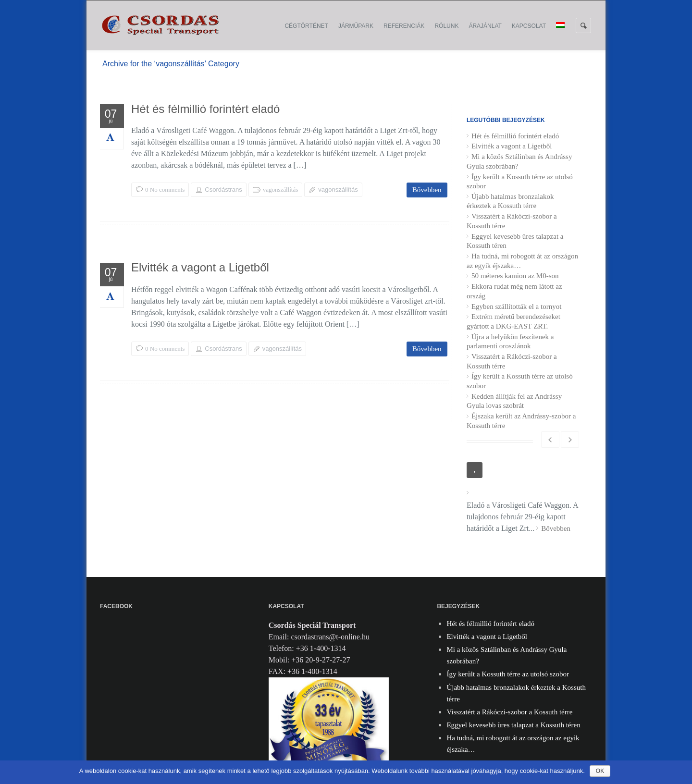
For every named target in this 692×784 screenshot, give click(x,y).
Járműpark (356, 26)
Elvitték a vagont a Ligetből (200, 269)
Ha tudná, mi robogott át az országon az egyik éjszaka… (522, 261)
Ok (600, 771)
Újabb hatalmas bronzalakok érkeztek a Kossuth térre (510, 201)
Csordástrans (223, 190)
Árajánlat (485, 26)
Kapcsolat (529, 26)
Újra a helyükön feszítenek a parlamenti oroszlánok (510, 342)
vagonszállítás (281, 190)
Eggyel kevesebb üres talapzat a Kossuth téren (515, 241)
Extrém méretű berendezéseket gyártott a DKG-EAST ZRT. (513, 321)
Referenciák (404, 26)
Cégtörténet (306, 26)
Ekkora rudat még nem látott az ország (514, 291)
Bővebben (427, 190)
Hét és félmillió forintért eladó (205, 110)
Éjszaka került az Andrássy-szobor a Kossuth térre (521, 421)
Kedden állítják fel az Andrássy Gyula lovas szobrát (514, 401)
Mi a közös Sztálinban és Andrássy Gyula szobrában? (519, 161)
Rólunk (446, 26)
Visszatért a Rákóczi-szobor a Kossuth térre (512, 221)
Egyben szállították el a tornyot (516, 306)
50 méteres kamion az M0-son (515, 276)
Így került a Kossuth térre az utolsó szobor (520, 182)
